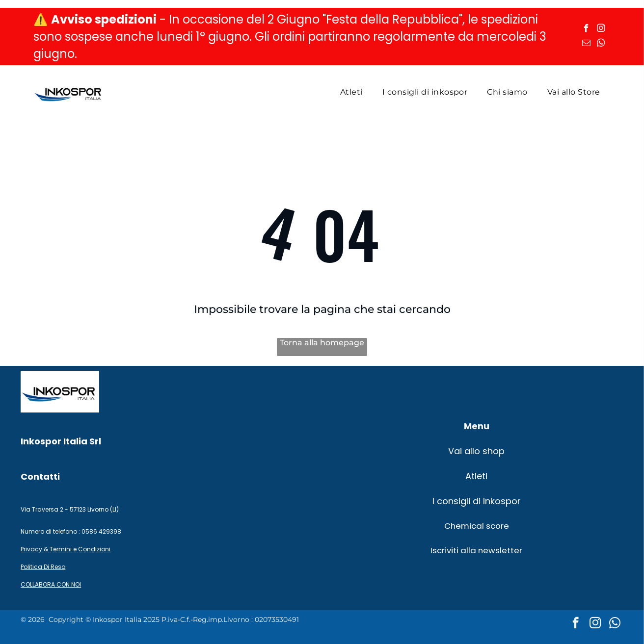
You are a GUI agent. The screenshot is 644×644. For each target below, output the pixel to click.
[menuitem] (351, 92)
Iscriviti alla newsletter (476, 550)
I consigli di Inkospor (477, 501)
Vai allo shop (476, 451)
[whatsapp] (601, 44)
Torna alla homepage (322, 343)
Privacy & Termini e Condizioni (66, 549)
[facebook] (586, 29)
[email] (586, 44)
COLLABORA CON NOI (51, 584)
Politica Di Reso (43, 567)
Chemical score (477, 526)
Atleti (476, 476)
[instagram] (601, 29)
